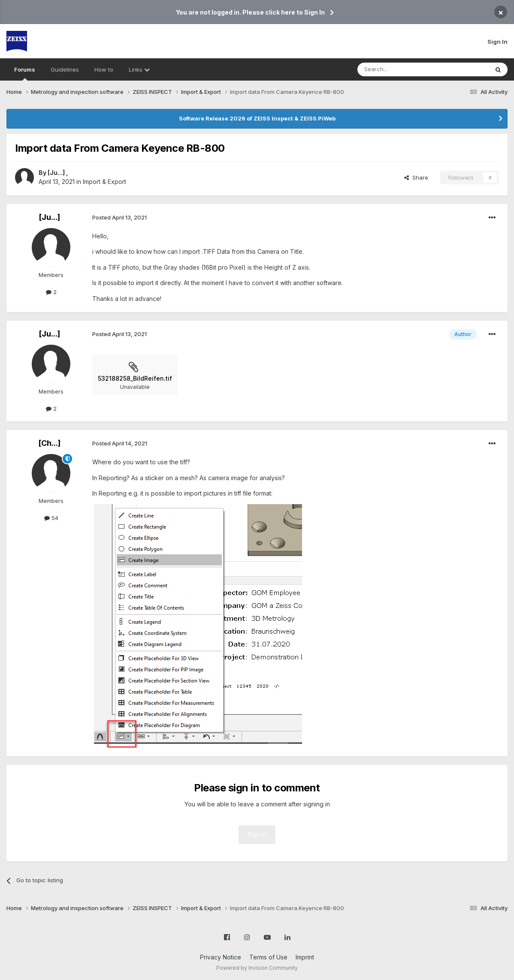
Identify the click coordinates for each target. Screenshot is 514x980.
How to (104, 69)
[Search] (401, 69)
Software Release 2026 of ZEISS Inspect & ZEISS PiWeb (257, 118)
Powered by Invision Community (257, 968)
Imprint (305, 957)
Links (139, 69)
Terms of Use (268, 957)
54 (51, 518)
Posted (119, 217)
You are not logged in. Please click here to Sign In (250, 12)
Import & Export (104, 182)
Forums (25, 73)
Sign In (497, 42)
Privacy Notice (221, 957)
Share (416, 177)
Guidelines (65, 69)
